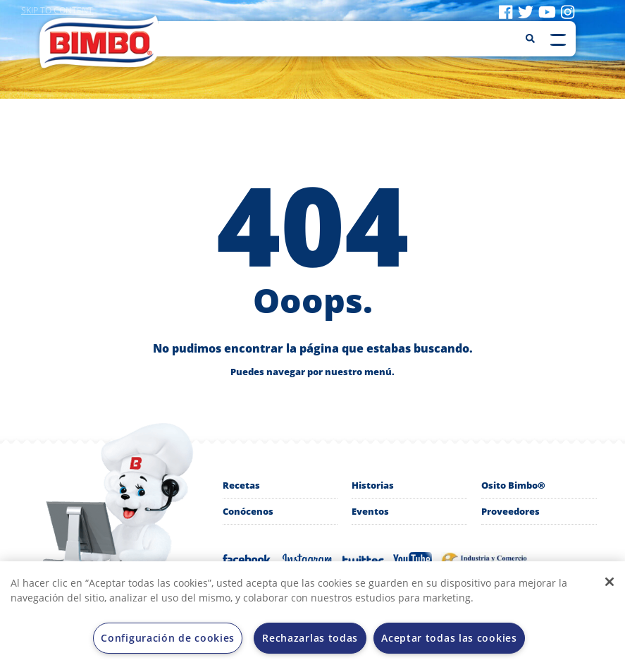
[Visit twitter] (526, 11)
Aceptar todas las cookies (449, 638)
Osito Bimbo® (513, 485)
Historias (373, 485)
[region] (312, 617)
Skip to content (57, 10)
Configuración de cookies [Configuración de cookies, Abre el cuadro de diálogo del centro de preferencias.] (168, 638)
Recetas (241, 485)
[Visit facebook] (506, 11)
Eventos (370, 511)
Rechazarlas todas (310, 638)
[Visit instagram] (568, 11)
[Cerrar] (609, 582)
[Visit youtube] (547, 11)
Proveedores (510, 511)
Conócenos (248, 511)
